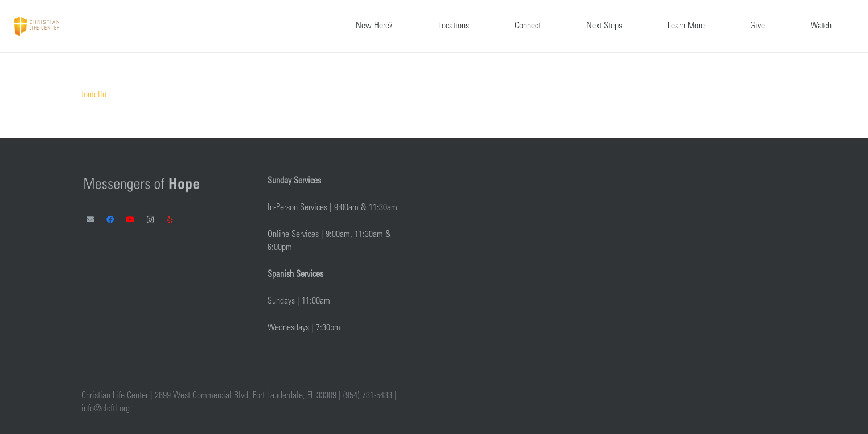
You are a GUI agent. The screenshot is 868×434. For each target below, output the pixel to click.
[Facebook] (111, 220)
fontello (94, 95)
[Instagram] (151, 220)
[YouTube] (131, 220)
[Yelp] (170, 220)
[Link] (36, 26)
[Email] (91, 220)
